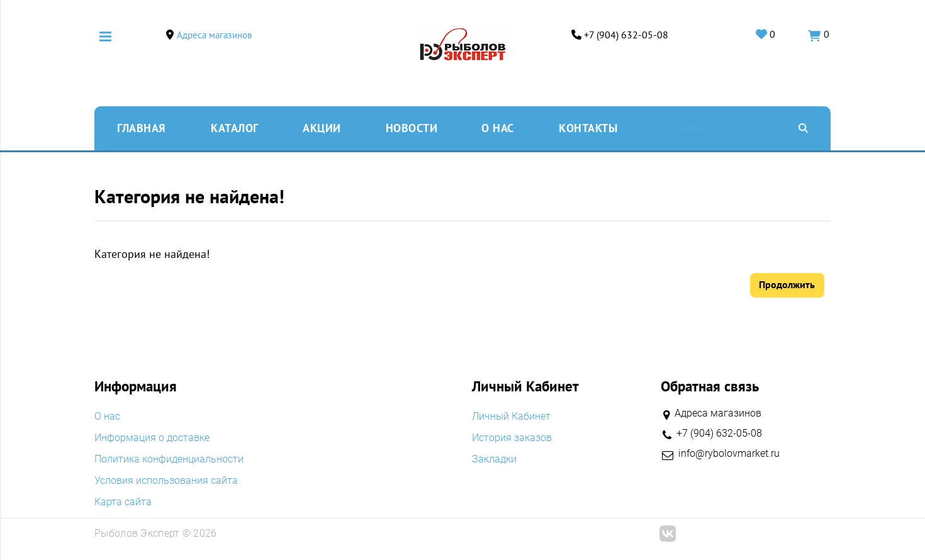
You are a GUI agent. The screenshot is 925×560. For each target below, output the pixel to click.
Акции (322, 128)
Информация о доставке (152, 439)
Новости (412, 128)
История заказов (512, 439)
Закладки (494, 460)
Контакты (588, 128)
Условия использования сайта (166, 481)
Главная (141, 128)
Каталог (235, 128)
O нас (498, 128)
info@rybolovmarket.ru (729, 454)
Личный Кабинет (511, 417)
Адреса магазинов (216, 35)
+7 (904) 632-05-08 (624, 35)
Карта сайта (123, 503)
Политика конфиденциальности (169, 460)
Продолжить (787, 285)
